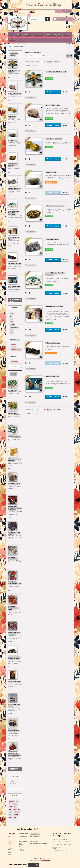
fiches (28, 35)
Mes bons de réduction (37, 846)
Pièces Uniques (54, 35)
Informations (15, 340)
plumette (16, 814)
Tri (26, 56)
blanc (11, 817)
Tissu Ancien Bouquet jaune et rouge (14, 608)
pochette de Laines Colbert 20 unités (14, 658)
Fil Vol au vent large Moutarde (15, 460)
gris (15, 817)
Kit (11, 35)
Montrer (45, 56)
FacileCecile (14, 361)
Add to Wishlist (31, 97)
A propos (14, 347)
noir (15, 809)
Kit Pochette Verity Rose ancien (14, 633)
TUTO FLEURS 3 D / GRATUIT (14, 71)
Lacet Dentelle (13, 141)
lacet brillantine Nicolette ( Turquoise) (14, 213)
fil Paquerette (13, 390)
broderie (11, 801)
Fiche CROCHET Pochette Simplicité (14, 754)
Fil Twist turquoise (14, 436)
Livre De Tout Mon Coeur (14, 705)
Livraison (14, 344)
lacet (10, 806)
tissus (12, 333)
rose (19, 809)
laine (17, 801)
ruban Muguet (13, 413)
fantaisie (15, 804)
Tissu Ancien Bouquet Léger (13, 558)
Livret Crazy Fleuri (15, 681)
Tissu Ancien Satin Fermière (14, 533)
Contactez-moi (60, 11)
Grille (67, 56)
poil (10, 814)
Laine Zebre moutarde (12, 117)
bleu (10, 809)
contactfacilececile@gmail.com (61, 850)
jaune (11, 812)
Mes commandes (35, 837)
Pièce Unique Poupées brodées (14, 730)
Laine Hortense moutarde (13, 164)
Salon (12, 40)
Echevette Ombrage (15, 263)
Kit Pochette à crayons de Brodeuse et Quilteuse (15, 508)
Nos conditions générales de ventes (23, 843)
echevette (17, 812)
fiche (15, 806)
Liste (71, 56)
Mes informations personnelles (39, 844)
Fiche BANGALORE (14, 286)
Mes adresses (34, 841)
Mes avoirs (33, 839)
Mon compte (35, 834)
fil (10, 804)
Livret (19, 35)
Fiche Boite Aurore (14, 483)
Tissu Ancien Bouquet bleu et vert (15, 582)
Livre (66, 35)
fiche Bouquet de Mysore (14, 238)
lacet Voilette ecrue (15, 93)
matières (39, 35)
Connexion (68, 11)
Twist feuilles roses (15, 188)
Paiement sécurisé (16, 350)
